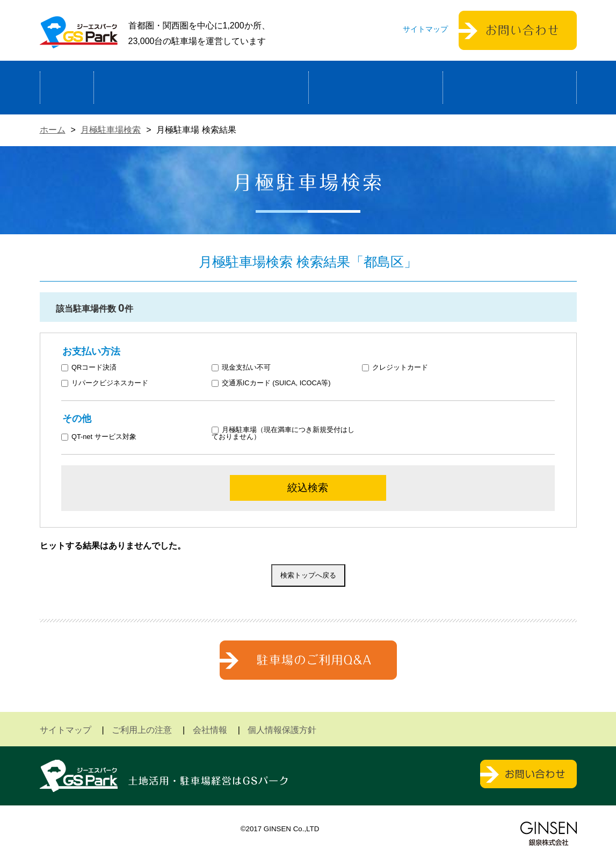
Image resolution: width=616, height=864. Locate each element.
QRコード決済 (89, 368)
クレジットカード (395, 368)
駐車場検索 (376, 88)
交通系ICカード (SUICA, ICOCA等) (271, 383)
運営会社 (510, 88)
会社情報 (210, 730)
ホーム (67, 88)
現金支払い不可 (241, 368)
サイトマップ (425, 29)
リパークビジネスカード (105, 383)
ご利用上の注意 (142, 730)
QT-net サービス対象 (106, 437)
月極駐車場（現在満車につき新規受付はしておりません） (283, 434)
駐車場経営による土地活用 (201, 88)
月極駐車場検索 (111, 130)
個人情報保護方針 (282, 730)
